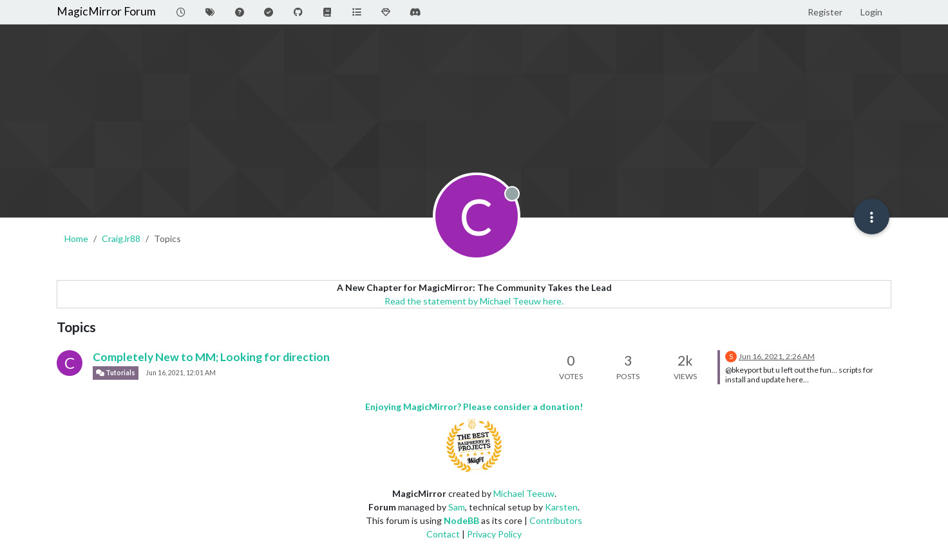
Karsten (561, 507)
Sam (457, 507)
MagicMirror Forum (106, 11)
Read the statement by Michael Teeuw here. (474, 301)
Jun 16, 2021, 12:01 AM (181, 373)
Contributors (556, 520)
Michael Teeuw (524, 493)
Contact (443, 534)
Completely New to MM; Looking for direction (211, 357)
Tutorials (116, 373)
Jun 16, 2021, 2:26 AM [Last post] (777, 356)
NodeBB (461, 520)
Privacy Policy (494, 534)
